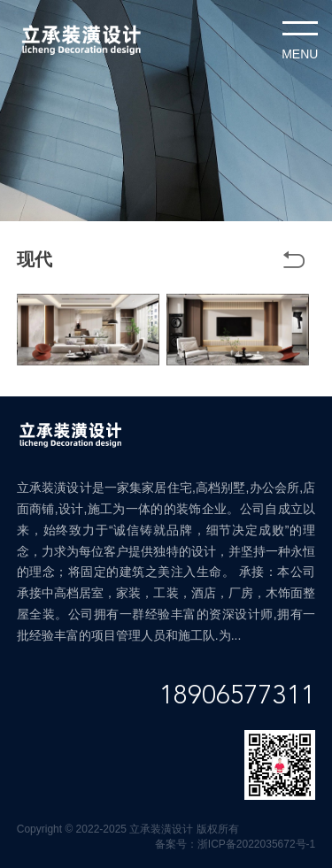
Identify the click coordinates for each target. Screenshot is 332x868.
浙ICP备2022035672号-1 (256, 844)
